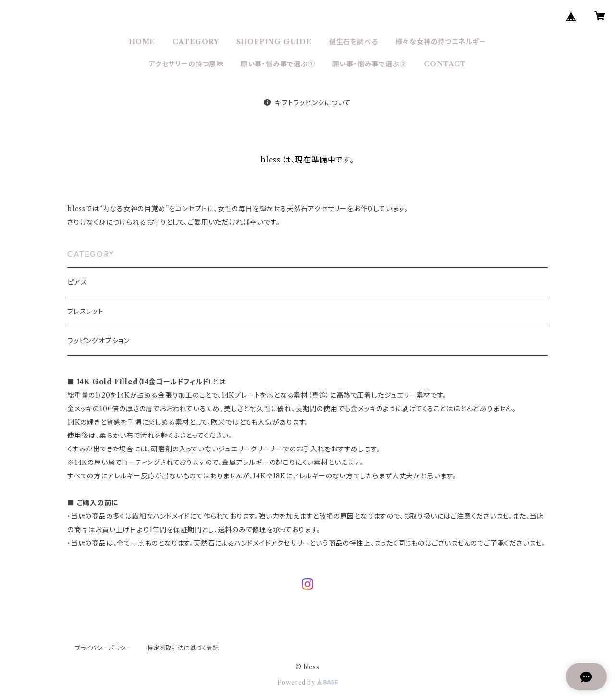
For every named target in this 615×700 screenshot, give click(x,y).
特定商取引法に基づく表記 (183, 648)
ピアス (77, 282)
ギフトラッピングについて (307, 103)
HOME (142, 42)
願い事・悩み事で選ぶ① (278, 64)
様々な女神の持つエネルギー (441, 42)
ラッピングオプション (98, 341)
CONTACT (445, 64)
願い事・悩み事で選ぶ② (370, 64)
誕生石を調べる (354, 42)
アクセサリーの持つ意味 (186, 64)
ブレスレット (86, 312)
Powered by (308, 682)
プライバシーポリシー (103, 648)
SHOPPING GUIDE (274, 42)
